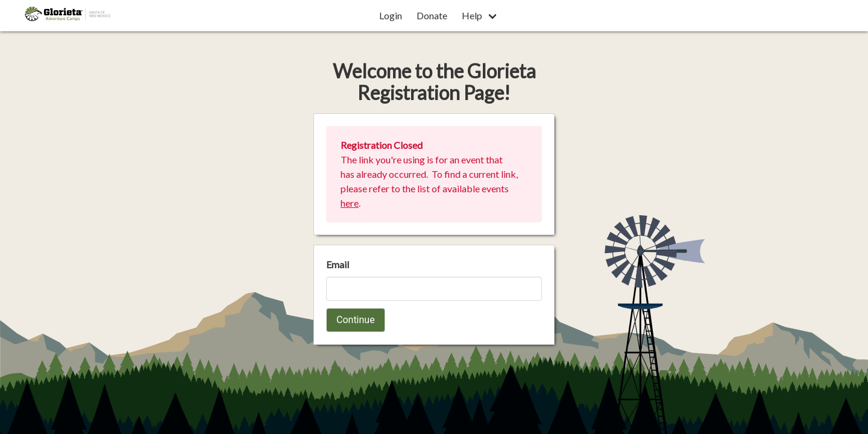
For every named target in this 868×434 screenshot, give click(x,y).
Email (338, 264)
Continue (356, 320)
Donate (432, 15)
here (350, 203)
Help (472, 15)
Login (391, 15)
